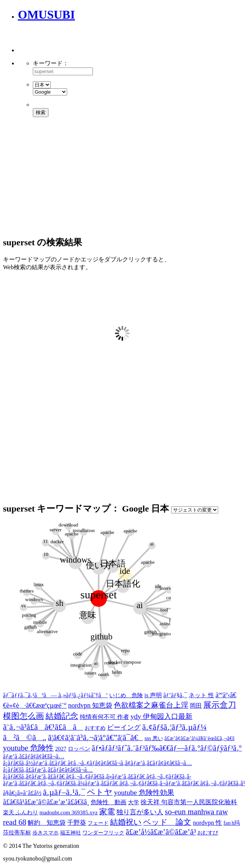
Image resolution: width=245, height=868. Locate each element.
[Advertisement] (105, 41)
